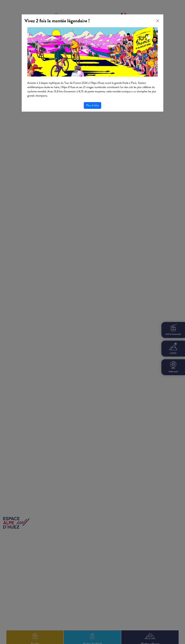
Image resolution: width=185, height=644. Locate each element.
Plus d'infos (92, 105)
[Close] (158, 21)
